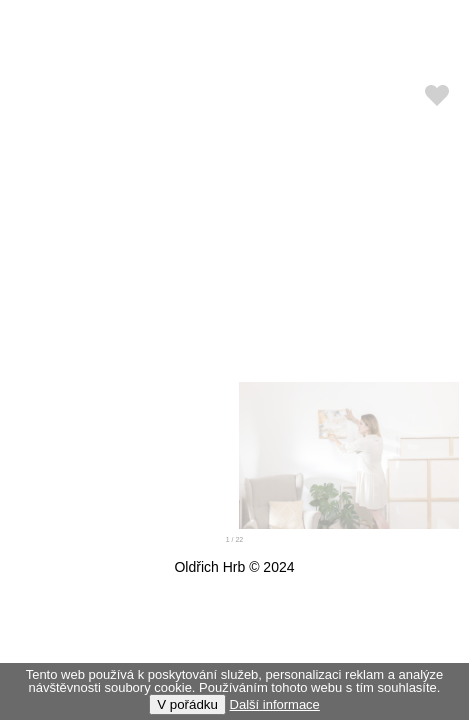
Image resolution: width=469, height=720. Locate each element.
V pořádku (187, 704)
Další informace (275, 704)
